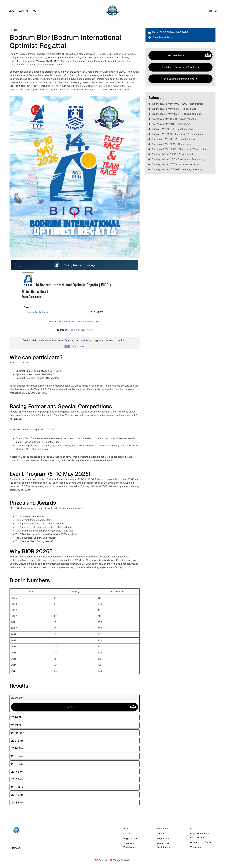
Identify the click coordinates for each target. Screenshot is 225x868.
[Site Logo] (112, 11)
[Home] (10, 11)
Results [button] (102, 707)
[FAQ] (34, 11)
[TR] (210, 11)
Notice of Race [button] (190, 55)
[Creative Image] (16, 848)
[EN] (217, 11)
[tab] (75, 698)
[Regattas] (23, 11)
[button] (180, 67)
